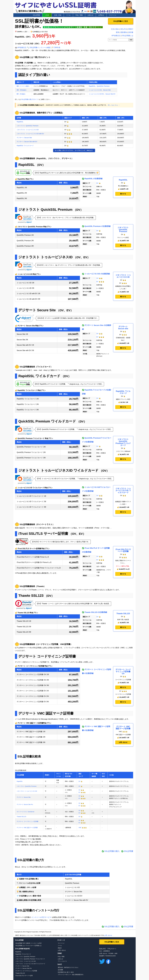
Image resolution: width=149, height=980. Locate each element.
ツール (68, 15)
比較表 (28, 943)
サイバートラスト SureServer (26, 812)
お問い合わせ (123, 742)
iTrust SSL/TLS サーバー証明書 (43, 534)
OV (97, 278)
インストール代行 (36, 943)
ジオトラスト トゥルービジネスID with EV (30, 134)
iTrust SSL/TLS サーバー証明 (24, 976)
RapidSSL (92, 86)
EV (97, 282)
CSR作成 (57, 47)
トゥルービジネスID (95, 90)
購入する (123, 194)
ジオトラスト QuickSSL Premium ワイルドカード (30, 959)
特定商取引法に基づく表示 (66, 972)
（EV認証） (22, 94)
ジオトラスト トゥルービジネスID (28, 130)
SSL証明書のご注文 (121, 21)
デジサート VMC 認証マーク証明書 (46, 713)
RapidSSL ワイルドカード (25, 146)
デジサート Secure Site (24, 138)
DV (97, 183)
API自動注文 (22, 47)
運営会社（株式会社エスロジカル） (68, 967)
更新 (118, 32)
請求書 (131, 32)
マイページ (113, 15)
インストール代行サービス (41, 917)
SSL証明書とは (128, 36)
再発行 (131, 29)
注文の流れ (115, 29)
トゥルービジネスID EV (96, 94)
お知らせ (91, 15)
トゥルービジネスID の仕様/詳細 (97, 274)
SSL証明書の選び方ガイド (30, 99)
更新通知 (124, 32)
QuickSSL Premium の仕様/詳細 (97, 226)
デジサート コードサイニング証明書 (47, 656)
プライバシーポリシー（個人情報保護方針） (71, 975)
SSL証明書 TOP (20, 943)
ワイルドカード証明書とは (34, 946)
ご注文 (47, 15)
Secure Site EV (110, 94)
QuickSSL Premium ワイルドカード (47, 421)
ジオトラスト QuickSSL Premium (28, 126)
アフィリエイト (62, 961)
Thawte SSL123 (31, 596)
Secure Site (107, 90)
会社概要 (60, 970)
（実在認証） (22, 90)
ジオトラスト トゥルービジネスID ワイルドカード (58, 470)
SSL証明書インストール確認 (40, 47)
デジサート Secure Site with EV (27, 142)
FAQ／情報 (79, 15)
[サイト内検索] (118, 40)
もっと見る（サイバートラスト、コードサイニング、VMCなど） (74, 150)
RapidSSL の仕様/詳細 (93, 179)
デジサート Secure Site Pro (25, 804)
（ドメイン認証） (23, 86)
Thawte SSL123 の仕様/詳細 (96, 612)
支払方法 (124, 29)
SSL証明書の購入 (112, 851)
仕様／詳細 (58, 15)
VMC (80, 828)
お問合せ (101, 15)
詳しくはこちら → (114, 105)
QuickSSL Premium (103, 86)
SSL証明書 (36, 15)
